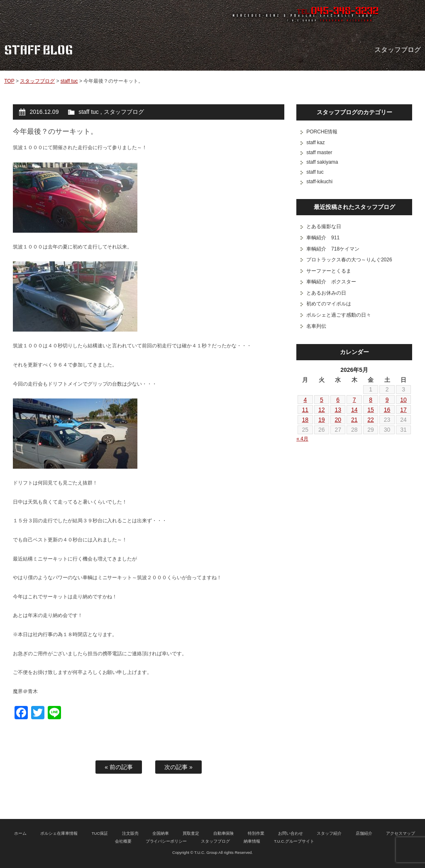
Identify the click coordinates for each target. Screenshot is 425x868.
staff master (319, 152)
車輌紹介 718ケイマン (333, 249)
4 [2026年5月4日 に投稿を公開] (305, 400)
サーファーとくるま (329, 271)
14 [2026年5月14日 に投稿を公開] (354, 410)
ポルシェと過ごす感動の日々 (339, 315)
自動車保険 (224, 833)
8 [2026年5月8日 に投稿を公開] (371, 400)
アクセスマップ (401, 833)
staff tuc (69, 81)
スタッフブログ (37, 81)
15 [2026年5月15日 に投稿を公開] (371, 410)
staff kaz (315, 143)
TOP (9, 81)
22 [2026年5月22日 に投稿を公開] (371, 420)
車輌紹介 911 (323, 238)
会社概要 (123, 841)
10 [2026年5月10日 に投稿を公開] (403, 400)
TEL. (338, 12)
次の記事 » (178, 767)
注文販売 (130, 833)
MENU (410, 15)
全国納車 (161, 833)
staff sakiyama (322, 162)
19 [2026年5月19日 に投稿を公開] (322, 420)
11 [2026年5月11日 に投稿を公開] (305, 410)
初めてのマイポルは (329, 304)
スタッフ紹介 (329, 833)
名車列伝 (316, 326)
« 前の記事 (119, 767)
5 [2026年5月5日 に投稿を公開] (322, 400)
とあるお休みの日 (326, 293)
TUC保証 (100, 833)
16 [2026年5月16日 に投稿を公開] (387, 410)
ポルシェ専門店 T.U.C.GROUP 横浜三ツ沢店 (89, 15)
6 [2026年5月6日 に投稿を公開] (338, 400)
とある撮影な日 (324, 226)
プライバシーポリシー (166, 841)
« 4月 (302, 439)
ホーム (20, 833)
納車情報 (252, 841)
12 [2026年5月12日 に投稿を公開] (322, 410)
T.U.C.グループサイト (294, 841)
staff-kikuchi (319, 182)
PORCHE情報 (322, 132)
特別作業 (256, 833)
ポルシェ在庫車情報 (59, 833)
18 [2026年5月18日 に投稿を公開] (305, 420)
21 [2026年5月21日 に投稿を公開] (354, 420)
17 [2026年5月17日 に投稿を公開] (403, 410)
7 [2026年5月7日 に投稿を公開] (354, 400)
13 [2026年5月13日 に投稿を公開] (338, 410)
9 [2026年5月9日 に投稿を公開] (387, 400)
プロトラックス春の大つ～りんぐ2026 (349, 260)
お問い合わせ (291, 833)
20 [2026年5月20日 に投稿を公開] (338, 420)
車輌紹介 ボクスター (331, 282)
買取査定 (191, 833)
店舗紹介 (364, 833)
